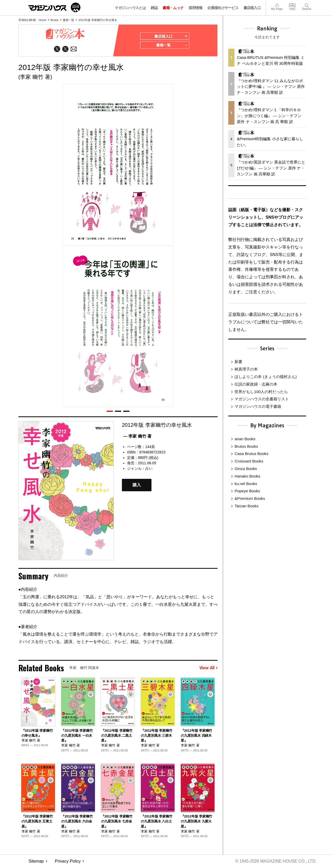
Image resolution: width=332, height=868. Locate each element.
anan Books (245, 439)
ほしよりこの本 (265, 377)
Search (307, 5)
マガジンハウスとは (130, 8)
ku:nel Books (246, 484)
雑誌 (154, 8)
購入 (137, 485)
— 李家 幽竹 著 (137, 436)
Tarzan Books (246, 506)
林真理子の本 (246, 369)
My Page (277, 5)
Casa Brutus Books (251, 454)
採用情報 (195, 8)
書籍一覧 (68, 20)
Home (42, 20)
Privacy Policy (68, 862)
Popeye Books (247, 491)
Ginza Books (246, 469)
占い (149, 469)
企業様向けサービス (223, 8)
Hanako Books (247, 476)
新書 (238, 362)
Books (55, 20)
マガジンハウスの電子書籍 (258, 406)
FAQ (292, 5)
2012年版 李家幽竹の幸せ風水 (98, 20)
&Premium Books (250, 498)
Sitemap (36, 862)
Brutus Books (246, 446)
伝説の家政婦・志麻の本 (256, 384)
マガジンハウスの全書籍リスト (262, 399)
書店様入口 (252, 8)
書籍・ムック (173, 8)
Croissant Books (249, 461)
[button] (110, 411)
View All (209, 668)
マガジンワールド (54, 7)
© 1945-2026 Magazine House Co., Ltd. (275, 862)
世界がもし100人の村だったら (261, 392)
